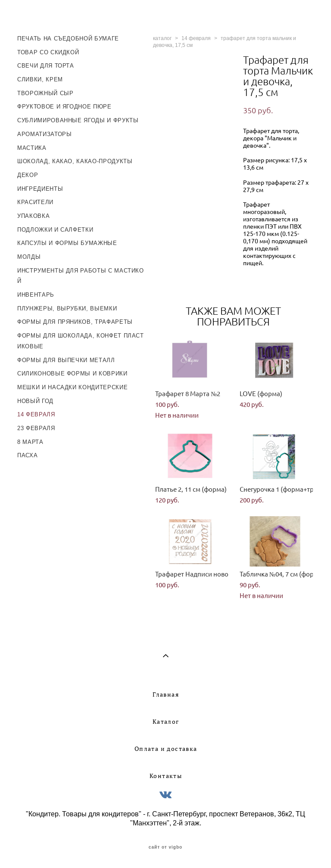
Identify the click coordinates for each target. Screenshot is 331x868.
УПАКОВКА (33, 216)
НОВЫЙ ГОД (35, 401)
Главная (166, 694)
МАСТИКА (32, 148)
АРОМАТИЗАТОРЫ (44, 134)
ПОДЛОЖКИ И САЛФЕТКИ (55, 230)
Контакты (166, 776)
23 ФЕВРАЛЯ (36, 428)
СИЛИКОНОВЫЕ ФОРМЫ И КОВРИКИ (72, 374)
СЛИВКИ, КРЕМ (40, 79)
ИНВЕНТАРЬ (36, 295)
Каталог (166, 722)
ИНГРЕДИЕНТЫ (40, 189)
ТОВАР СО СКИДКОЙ (48, 52)
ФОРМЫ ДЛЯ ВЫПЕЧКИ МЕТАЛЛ (66, 360)
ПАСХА (27, 455)
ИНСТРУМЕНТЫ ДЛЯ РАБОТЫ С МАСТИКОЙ (81, 276)
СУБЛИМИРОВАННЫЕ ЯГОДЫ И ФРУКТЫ (78, 120)
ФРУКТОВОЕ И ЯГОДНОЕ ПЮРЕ (64, 107)
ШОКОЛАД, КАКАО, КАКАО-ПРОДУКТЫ (75, 161)
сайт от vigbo (165, 847)
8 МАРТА (30, 442)
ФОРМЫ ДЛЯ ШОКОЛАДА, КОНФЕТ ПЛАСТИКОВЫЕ (81, 341)
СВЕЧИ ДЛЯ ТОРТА (46, 66)
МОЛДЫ (29, 257)
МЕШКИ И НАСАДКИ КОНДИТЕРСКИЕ (72, 387)
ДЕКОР (28, 175)
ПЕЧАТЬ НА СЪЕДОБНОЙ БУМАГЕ (68, 39)
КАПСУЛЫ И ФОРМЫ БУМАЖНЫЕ (67, 243)
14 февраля (196, 38)
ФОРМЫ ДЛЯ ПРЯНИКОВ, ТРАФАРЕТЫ (75, 322)
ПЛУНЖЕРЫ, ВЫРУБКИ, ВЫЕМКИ (67, 308)
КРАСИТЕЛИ (35, 202)
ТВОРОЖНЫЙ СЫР (45, 93)
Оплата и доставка (166, 749)
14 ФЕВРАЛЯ (36, 414)
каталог (162, 38)
